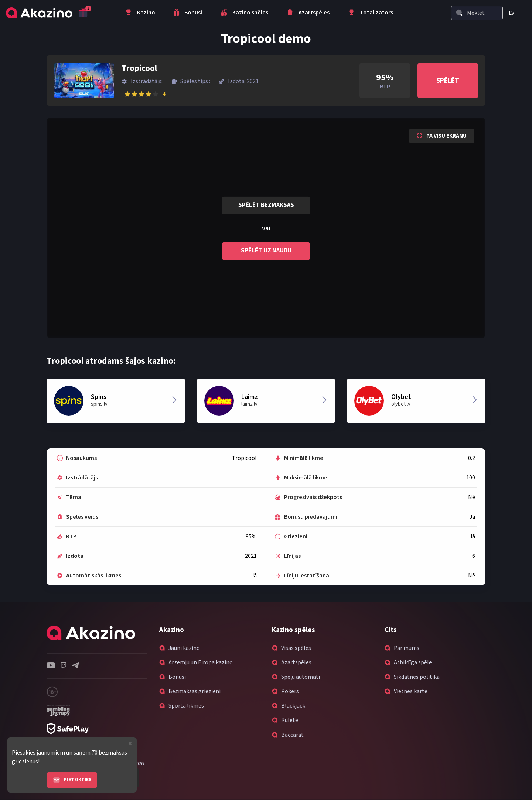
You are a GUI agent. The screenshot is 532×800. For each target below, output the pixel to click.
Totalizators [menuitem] (371, 13)
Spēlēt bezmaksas (266, 205)
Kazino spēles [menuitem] (244, 13)
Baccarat (292, 735)
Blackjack (293, 706)
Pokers (290, 691)
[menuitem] (514, 13)
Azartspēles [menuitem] (308, 13)
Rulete (290, 720)
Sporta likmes (186, 706)
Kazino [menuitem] (140, 13)
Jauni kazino (184, 648)
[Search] (459, 13)
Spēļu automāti (301, 677)
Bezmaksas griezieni (195, 691)
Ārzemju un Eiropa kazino (201, 662)
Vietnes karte (411, 691)
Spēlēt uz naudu (266, 251)
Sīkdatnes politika (417, 677)
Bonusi (177, 677)
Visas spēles (296, 648)
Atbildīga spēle (413, 662)
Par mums (407, 648)
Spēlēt (448, 81)
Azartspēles (296, 662)
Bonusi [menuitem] (188, 13)
